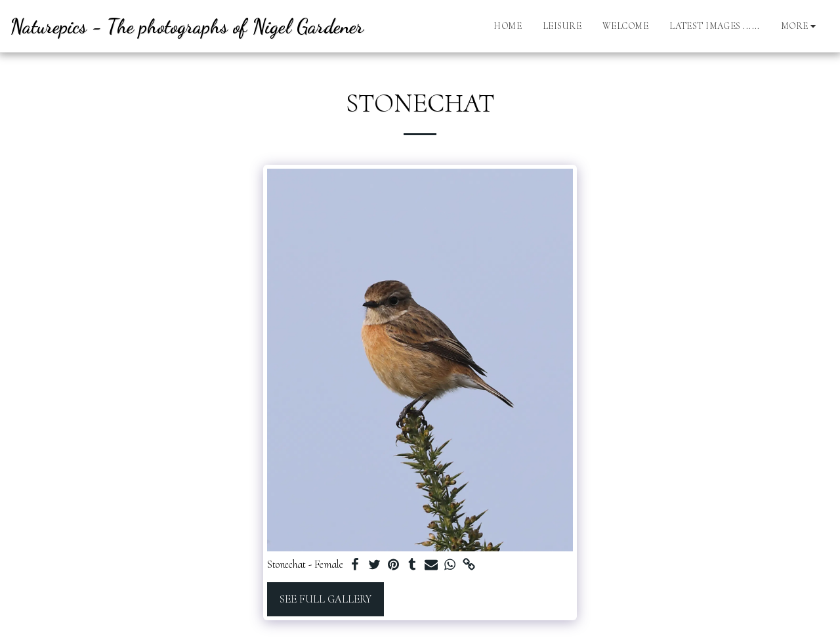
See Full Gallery (325, 599)
